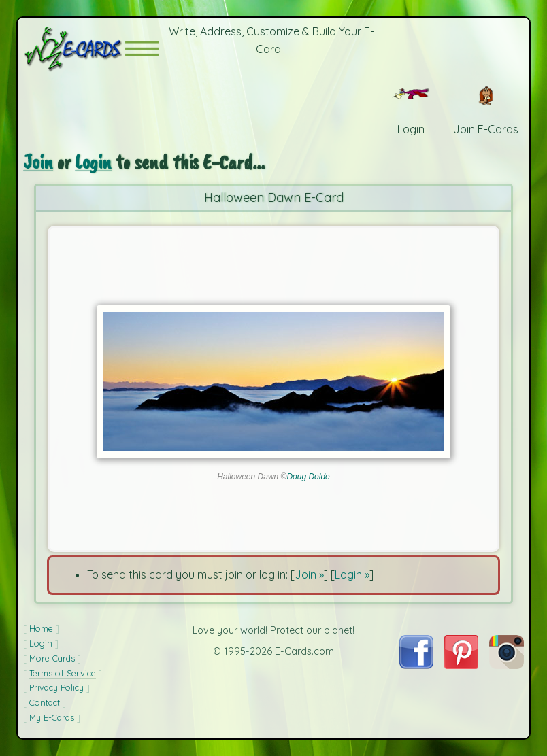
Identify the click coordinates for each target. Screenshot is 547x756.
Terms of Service (63, 673)
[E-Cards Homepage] (74, 49)
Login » (352, 574)
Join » (309, 574)
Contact (45, 702)
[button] (142, 49)
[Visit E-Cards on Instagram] (507, 665)
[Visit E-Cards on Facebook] (416, 665)
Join (38, 162)
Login (93, 162)
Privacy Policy (56, 687)
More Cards (52, 658)
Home (41, 628)
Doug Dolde (308, 477)
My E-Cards (52, 717)
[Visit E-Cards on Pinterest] (462, 665)
